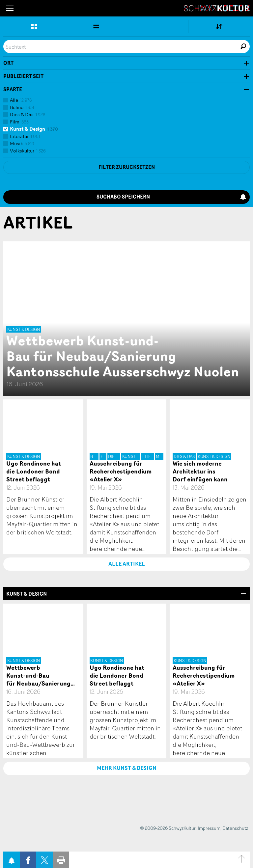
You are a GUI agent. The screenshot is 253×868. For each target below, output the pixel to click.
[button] (10, 8)
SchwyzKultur (217, 8)
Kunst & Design (27, 594)
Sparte (13, 90)
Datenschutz (235, 828)
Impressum (209, 828)
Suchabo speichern (171, 197)
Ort (8, 63)
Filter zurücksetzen (127, 167)
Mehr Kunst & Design (127, 768)
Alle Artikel (127, 564)
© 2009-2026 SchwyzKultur (168, 828)
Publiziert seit (23, 76)
